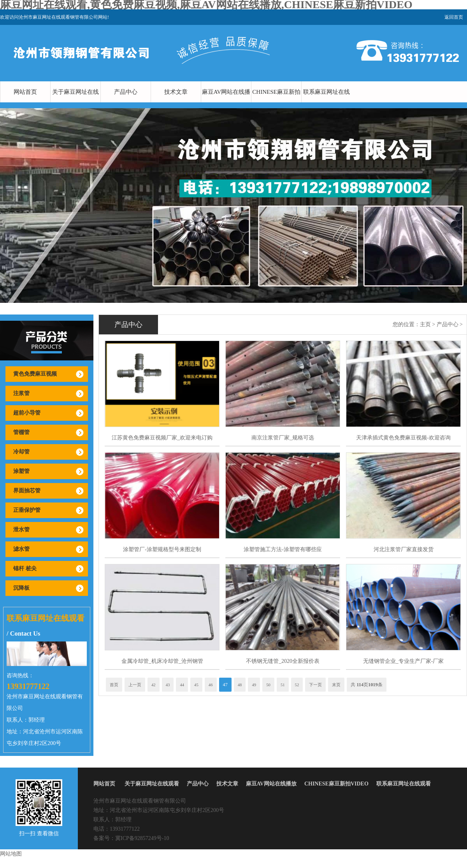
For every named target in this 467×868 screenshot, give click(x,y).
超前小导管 (27, 413)
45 (196, 685)
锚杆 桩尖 (25, 568)
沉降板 (21, 588)
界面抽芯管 (27, 491)
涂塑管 (21, 471)
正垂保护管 (27, 510)
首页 (114, 685)
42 (154, 685)
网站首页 (25, 92)
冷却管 (21, 452)
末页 (336, 685)
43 (168, 685)
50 (268, 685)
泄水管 (21, 530)
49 (254, 685)
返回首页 (454, 17)
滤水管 (21, 549)
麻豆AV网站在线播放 (226, 102)
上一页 (135, 685)
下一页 (315, 685)
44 (182, 685)
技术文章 (176, 92)
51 (283, 685)
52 (297, 685)
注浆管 (21, 393)
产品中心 (126, 92)
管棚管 (21, 432)
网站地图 (11, 854)
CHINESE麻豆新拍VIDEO (276, 102)
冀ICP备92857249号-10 (142, 838)
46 (211, 685)
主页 (425, 324)
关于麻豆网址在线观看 (75, 102)
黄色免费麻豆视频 (35, 374)
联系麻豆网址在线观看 (327, 102)
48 (240, 685)
